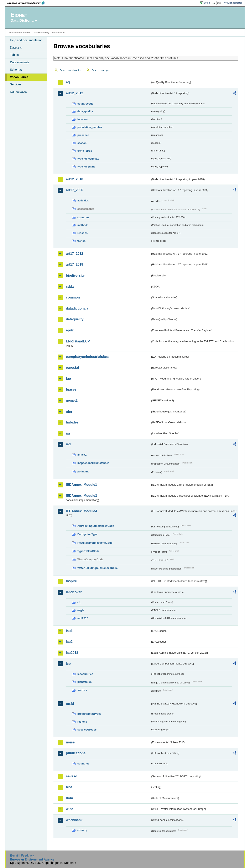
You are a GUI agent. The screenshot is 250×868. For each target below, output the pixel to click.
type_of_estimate (88, 159)
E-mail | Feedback (22, 856)
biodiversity (75, 275)
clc (79, 602)
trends (81, 241)
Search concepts (100, 70)
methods (83, 225)
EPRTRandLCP (78, 341)
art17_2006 (75, 190)
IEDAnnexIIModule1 (81, 485)
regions (82, 722)
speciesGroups (87, 730)
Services (16, 84)
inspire (71, 581)
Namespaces (19, 92)
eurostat (72, 368)
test (69, 787)
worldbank (74, 820)
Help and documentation (26, 40)
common (73, 297)
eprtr (70, 330)
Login (207, 3)
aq (68, 82)
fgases (71, 389)
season (82, 143)
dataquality (75, 319)
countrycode (85, 104)
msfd (70, 704)
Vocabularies (19, 77)
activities (83, 200)
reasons (82, 233)
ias (68, 433)
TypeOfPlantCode (88, 551)
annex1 (82, 455)
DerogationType (87, 534)
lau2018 (72, 653)
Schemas (16, 70)
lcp (68, 664)
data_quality (85, 111)
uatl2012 (83, 618)
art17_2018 (75, 264)
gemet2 (72, 400)
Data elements (20, 62)
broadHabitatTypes (89, 714)
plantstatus (84, 682)
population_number (90, 127)
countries (83, 217)
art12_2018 (75, 179)
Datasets (16, 47)
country (82, 830)
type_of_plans (86, 167)
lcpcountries (85, 674)
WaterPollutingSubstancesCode (98, 568)
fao (68, 379)
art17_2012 (75, 254)
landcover (74, 592)
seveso (72, 776)
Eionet (26, 32)
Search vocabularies (71, 70)
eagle (81, 610)
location (82, 119)
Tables (14, 55)
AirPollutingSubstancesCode (96, 526)
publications (76, 753)
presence (83, 135)
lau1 (69, 631)
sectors (82, 690)
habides (72, 422)
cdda (70, 287)
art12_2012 (75, 93)
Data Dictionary (41, 32)
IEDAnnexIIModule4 (81, 511)
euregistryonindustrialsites (87, 357)
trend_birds (85, 151)
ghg (69, 412)
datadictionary (77, 308)
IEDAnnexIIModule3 (81, 496)
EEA (27, 3)
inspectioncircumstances (93, 463)
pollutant (83, 471)
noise (70, 742)
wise (70, 809)
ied (68, 444)
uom (69, 798)
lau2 (69, 642)
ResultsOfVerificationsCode (95, 543)
